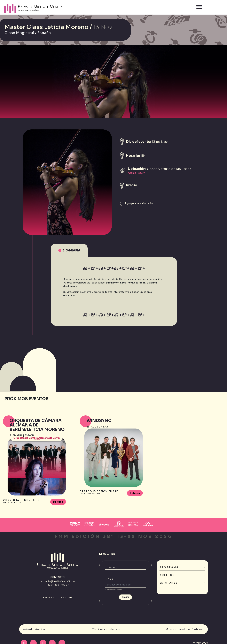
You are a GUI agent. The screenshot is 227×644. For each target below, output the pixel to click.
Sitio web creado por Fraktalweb (185, 629)
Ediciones (182, 583)
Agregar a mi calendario (139, 203)
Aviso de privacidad (35, 629)
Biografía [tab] (69, 250)
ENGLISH (66, 598)
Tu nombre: (111, 568)
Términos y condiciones (113, 590)
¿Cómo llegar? (136, 173)
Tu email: (110, 579)
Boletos (58, 502)
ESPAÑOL (49, 598)
